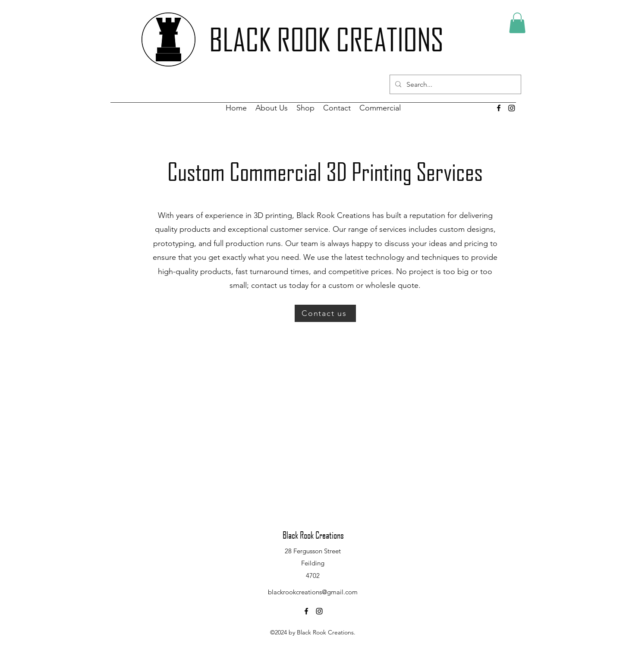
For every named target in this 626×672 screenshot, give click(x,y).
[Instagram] (512, 108)
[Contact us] (325, 313)
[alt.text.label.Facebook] (499, 108)
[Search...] (455, 85)
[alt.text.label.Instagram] (319, 611)
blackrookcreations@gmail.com (313, 592)
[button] (517, 23)
